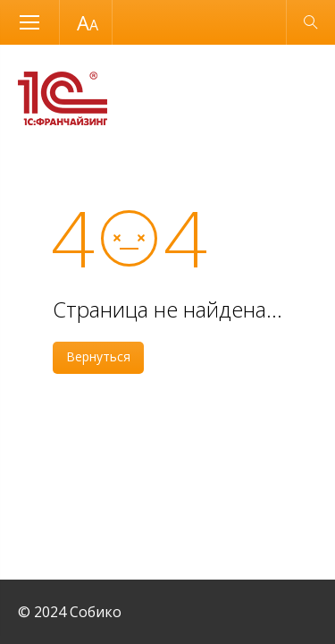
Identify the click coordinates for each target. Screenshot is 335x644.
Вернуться (98, 356)
